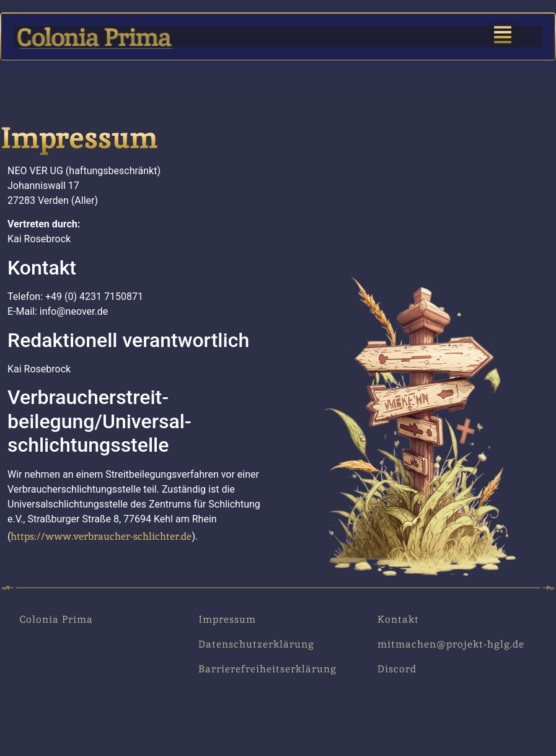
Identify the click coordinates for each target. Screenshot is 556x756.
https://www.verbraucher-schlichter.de (101, 536)
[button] (503, 35)
